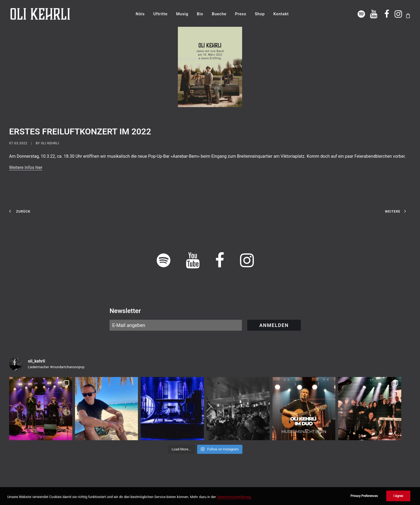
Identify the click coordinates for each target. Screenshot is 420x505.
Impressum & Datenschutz (99, 495)
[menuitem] (140, 14)
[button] (361, 14)
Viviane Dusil (63, 495)
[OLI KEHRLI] (40, 14)
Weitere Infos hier (26, 167)
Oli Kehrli (50, 143)
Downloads (134, 495)
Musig (182, 14)
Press (241, 14)
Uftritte (160, 14)
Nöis (140, 14)
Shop (260, 14)
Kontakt (281, 14)
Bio (200, 14)
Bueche (219, 14)
